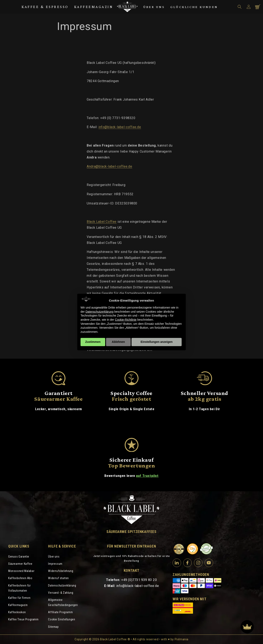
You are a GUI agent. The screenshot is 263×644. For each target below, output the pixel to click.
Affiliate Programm (60, 612)
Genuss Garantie (19, 557)
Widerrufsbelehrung (61, 571)
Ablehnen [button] (118, 342)
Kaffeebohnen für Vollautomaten (20, 588)
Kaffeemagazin (94, 7)
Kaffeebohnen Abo (20, 578)
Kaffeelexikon (17, 612)
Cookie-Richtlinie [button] (126, 320)
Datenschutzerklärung (62, 585)
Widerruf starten (58, 578)
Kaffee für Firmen (19, 598)
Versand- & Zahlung (61, 593)
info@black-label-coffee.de (120, 127)
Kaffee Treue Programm (23, 619)
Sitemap (53, 627)
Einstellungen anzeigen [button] (157, 342)
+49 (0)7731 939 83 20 (139, 580)
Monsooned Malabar (21, 571)
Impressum (55, 564)
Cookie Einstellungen (62, 619)
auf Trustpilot (147, 476)
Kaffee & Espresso (45, 7)
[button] (240, 7)
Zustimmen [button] (93, 342)
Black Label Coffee (102, 222)
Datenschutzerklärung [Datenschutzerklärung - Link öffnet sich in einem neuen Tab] (99, 312)
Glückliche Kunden (194, 7)
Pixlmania (182, 639)
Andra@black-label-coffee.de (109, 166)
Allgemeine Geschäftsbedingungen (63, 602)
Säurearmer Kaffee (20, 564)
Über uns (154, 7)
